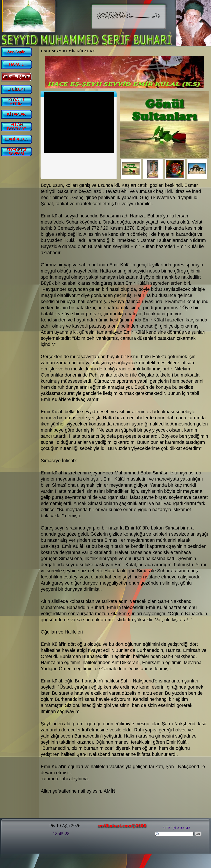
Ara (198, 834)
